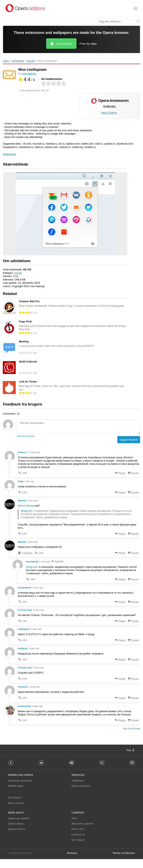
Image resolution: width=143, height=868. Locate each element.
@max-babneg (26, 507)
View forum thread (26, 436)
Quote (133, 474)
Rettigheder (9, 154)
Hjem (6, 61)
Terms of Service (124, 862)
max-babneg (29, 73)
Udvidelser (18, 61)
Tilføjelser (78, 789)
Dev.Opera (15, 807)
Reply (120, 474)
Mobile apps (16, 795)
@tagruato (27, 512)
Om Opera (78, 849)
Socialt (31, 61)
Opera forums (17, 838)
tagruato (58, 564)
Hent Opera (64, 44)
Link (22, 474)
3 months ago (35, 452)
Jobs (74, 827)
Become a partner (83, 833)
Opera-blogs (16, 833)
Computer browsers (20, 789)
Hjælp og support (19, 827)
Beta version (16, 812)
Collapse (25, 555)
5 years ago (39, 614)
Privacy (72, 862)
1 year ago (30, 482)
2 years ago (33, 502)
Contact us (78, 844)
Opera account (81, 795)
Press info (78, 838)
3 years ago (38, 591)
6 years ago (38, 715)
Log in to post (129, 440)
